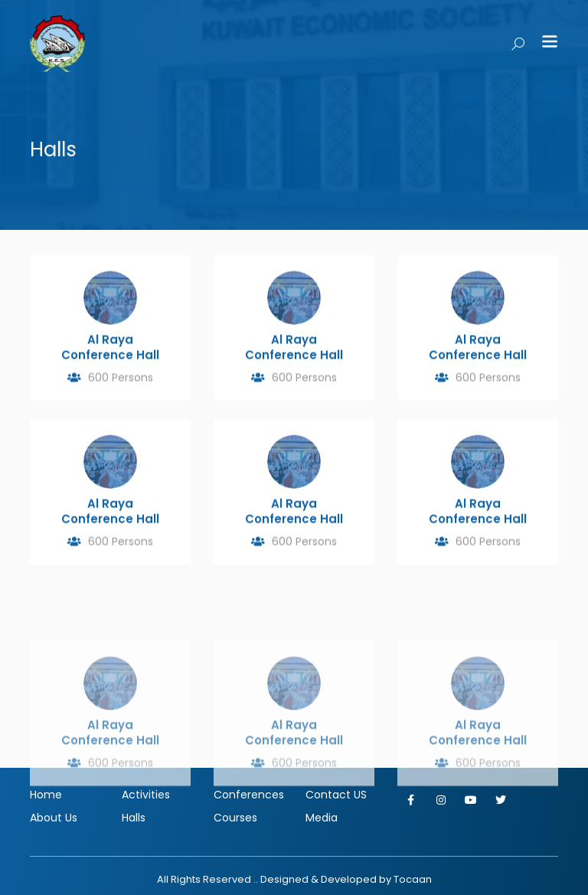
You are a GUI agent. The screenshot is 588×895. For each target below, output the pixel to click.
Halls (134, 818)
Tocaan (413, 879)
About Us (54, 818)
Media (322, 818)
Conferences (248, 795)
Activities (146, 795)
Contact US (336, 795)
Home (46, 795)
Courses (235, 818)
